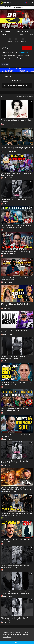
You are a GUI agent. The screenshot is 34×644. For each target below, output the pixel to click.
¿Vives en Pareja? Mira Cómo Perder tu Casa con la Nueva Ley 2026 (16, 383)
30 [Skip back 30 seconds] (20, 27)
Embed (16, 40)
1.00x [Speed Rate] (18, 27)
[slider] (10, 27)
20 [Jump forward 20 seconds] (23, 27)
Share (10, 40)
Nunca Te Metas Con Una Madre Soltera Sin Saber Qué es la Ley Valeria (16, 567)
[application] (17, 20)
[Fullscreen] (32, 27)
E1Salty (5, 47)
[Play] (2, 27)
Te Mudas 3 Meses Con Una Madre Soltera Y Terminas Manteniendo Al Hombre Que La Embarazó (16, 594)
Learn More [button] (7, 637)
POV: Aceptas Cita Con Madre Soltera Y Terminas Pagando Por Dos (14, 619)
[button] (26, 3)
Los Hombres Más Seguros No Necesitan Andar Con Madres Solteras (15, 462)
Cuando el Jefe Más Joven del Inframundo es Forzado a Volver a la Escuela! (16, 514)
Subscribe (27, 48)
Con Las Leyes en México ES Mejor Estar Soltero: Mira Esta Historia (15, 410)
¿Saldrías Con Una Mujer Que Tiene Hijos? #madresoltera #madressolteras (15, 357)
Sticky (17, 96)
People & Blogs (23, 52)
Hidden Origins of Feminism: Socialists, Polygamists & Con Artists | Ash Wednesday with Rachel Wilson (16, 489)
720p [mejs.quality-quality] (29, 27)
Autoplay (26, 96)
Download (23, 40)
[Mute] (26, 27)
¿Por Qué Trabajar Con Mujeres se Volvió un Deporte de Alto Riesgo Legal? (16, 226)
